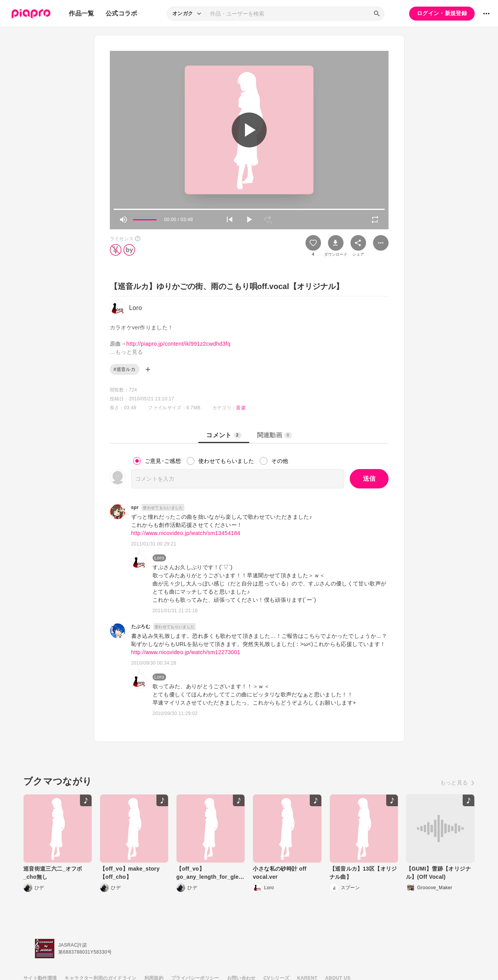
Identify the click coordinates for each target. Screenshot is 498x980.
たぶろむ (141, 627)
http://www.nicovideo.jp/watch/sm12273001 (186, 652)
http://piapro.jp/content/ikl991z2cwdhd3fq (179, 344)
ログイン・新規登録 (442, 13)
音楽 (241, 408)
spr (135, 507)
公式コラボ (121, 13)
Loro (159, 558)
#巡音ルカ (125, 369)
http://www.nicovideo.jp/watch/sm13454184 (186, 533)
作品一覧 (81, 13)
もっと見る (454, 783)
